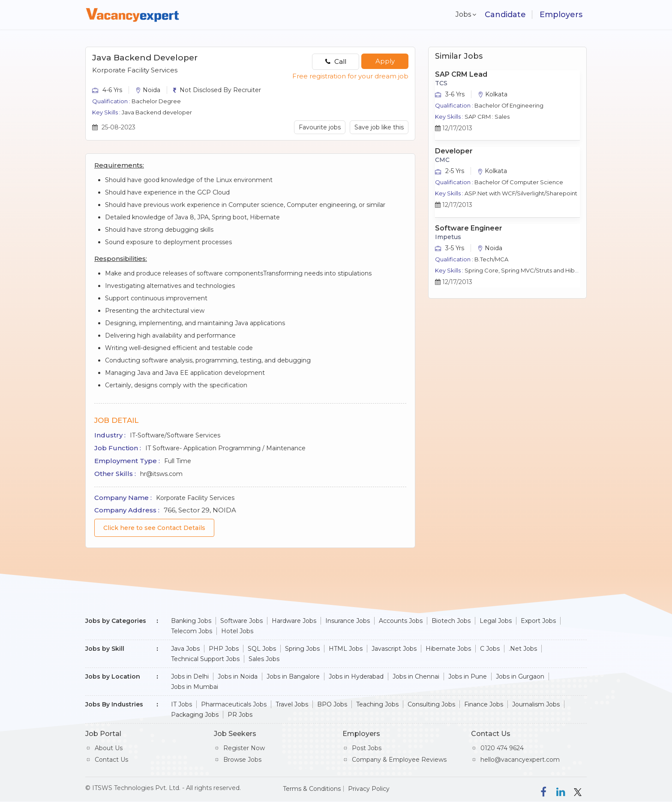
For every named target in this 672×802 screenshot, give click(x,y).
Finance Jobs (484, 704)
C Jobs (490, 649)
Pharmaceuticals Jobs (234, 704)
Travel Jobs (292, 704)
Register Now (244, 748)
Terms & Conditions (312, 789)
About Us (109, 748)
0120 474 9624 (502, 748)
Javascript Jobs (394, 649)
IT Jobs (181, 704)
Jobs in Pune (468, 676)
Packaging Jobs (195, 715)
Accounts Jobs (401, 621)
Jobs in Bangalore (293, 676)
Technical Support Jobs (205, 659)
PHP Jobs (224, 649)
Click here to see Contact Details (154, 528)
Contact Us (111, 760)
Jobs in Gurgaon (520, 676)
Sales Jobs (264, 659)
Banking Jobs (191, 621)
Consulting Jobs (431, 704)
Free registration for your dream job (350, 76)
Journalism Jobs (536, 704)
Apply (385, 61)
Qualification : (111, 101)
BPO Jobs (332, 704)
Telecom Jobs (192, 631)
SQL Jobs (262, 649)
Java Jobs (185, 649)
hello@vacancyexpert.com (520, 760)
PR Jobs (240, 715)
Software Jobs (241, 621)
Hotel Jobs (237, 631)
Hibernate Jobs (448, 649)
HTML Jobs (346, 649)
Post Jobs (367, 748)
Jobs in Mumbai (195, 687)
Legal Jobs (496, 621)
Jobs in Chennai (416, 676)
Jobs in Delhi (190, 676)
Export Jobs (538, 621)
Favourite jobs (320, 127)
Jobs (462, 14)
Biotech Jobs (451, 621)
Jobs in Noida (238, 676)
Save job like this (379, 127)
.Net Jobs (523, 649)
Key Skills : (106, 112)
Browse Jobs (242, 760)
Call (336, 61)
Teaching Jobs (377, 704)
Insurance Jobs (348, 621)
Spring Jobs (302, 649)
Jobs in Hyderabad (356, 676)
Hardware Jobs (294, 621)
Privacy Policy (369, 789)
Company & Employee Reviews (399, 760)
